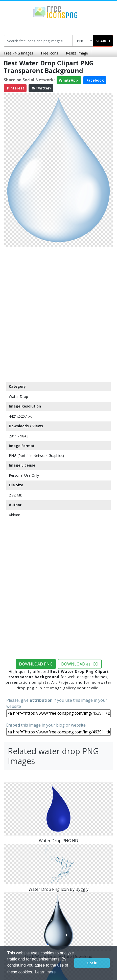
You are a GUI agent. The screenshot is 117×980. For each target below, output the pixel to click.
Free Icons (50, 53)
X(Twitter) (41, 88)
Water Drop (18, 396)
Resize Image (77, 53)
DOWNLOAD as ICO (80, 664)
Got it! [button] (92, 963)
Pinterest (15, 88)
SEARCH (103, 41)
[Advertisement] (58, 313)
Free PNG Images (19, 53)
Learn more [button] (45, 972)
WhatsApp (69, 80)
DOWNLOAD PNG (36, 664)
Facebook (95, 80)
